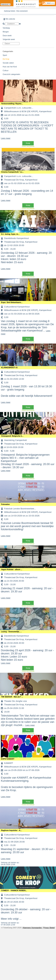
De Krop (6, 59)
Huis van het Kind (10, 67)
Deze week (7, 36)
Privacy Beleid (49, 928)
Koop (28, 143)
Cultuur (6, 71)
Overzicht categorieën (11, 74)
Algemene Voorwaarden (33, 928)
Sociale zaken (8, 63)
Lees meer (6, 138)
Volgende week (9, 39)
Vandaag (6, 28)
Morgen (6, 32)
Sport (5, 55)
